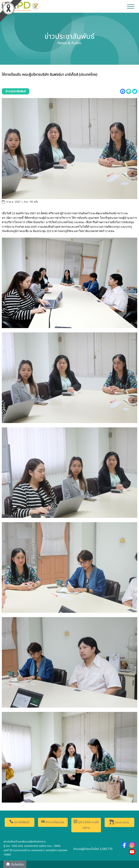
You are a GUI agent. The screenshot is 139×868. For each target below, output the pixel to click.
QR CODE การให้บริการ (86, 825)
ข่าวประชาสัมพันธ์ (16, 91)
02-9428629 (20, 822)
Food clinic (119, 822)
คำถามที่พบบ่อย (53, 822)
